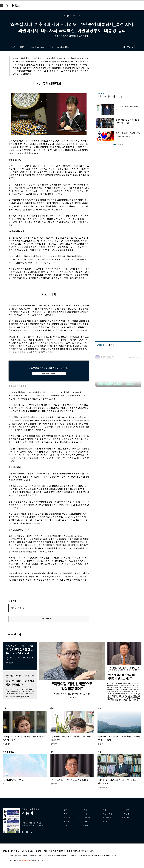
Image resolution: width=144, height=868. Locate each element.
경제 (85, 810)
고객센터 (45, 851)
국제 (85, 814)
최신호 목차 (107, 814)
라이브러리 (107, 818)
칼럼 (66, 826)
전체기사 (87, 826)
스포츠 (67, 822)
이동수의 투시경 (106, 97)
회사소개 (14, 851)
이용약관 (53, 851)
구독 (120, 97)
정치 (66, 810)
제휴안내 (38, 851)
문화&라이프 (69, 818)
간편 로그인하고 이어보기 (49, 373)
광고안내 (125, 818)
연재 (104, 810)
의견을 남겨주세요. (18, 608)
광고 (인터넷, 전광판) (26, 851)
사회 (66, 814)
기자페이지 (107, 822)
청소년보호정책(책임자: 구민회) (82, 851)
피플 (85, 822)
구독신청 (125, 814)
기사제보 (125, 810)
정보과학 (87, 818)
